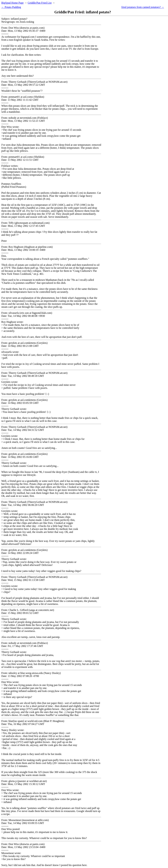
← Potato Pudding (11, 7)
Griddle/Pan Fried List (40, 3)
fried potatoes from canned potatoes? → (143, 7)
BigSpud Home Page (12, 3)
